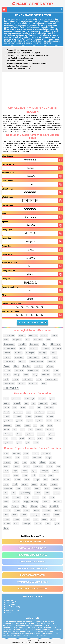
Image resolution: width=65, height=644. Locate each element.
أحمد (29, 412)
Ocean (16, 466)
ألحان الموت (49, 407)
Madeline (58, 502)
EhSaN (43, 462)
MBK (48, 340)
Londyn (36, 480)
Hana (6, 484)
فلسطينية (39, 416)
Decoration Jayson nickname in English (24, 53)
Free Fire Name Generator (32, 568)
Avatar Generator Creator (32, 582)
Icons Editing (11, 601)
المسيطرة (7, 425)
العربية (37, 640)
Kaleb (6, 453)
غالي (31, 407)
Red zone (18, 353)
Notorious (52, 362)
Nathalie (7, 480)
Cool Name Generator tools (18, 69)
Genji (6, 379)
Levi (14, 493)
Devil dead (38, 366)
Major (44, 506)
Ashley (36, 510)
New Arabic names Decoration (20, 61)
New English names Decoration (20, 58)
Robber (7, 366)
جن (42, 425)
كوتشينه (51, 412)
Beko (6, 515)
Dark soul (16, 497)
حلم (28, 442)
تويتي (50, 425)
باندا (24, 462)
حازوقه (6, 429)
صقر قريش (16, 399)
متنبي (54, 403)
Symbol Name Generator (32, 548)
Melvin (37, 493)
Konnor (36, 497)
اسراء (49, 421)
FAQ (8, 609)
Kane (26, 453)
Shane (6, 519)
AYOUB (7, 375)
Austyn (49, 458)
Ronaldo (55, 480)
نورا (30, 429)
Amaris (24, 515)
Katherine (47, 510)
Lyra (58, 466)
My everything (25, 493)
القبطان (52, 434)
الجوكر (31, 438)
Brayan (38, 488)
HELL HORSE (51, 379)
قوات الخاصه (29, 399)
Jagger (17, 480)
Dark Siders (37, 458)
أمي (33, 475)
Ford (6, 493)
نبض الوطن (8, 434)
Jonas (52, 462)
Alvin (36, 519)
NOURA (21, 384)
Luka (26, 497)
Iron (5, 506)
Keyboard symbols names (32, 555)
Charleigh (26, 524)
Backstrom (34, 344)
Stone (44, 384)
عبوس (19, 442)
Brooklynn (46, 453)
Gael (16, 524)
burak (6, 502)
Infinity (17, 375)
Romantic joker (9, 348)
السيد (36, 442)
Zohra (26, 375)
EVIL (45, 344)
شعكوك (26, 466)
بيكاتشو (49, 438)
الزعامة (7, 412)
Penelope (7, 458)
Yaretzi (42, 475)
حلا (39, 407)
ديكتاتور (19, 421)
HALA (27, 480)
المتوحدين (17, 416)
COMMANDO (9, 362)
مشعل (19, 434)
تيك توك (57, 493)
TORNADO (19, 357)
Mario (15, 515)
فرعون (6, 407)
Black (6, 340)
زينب (23, 429)
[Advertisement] (33, 89)
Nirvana (54, 484)
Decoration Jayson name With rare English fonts (28, 55)
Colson (27, 519)
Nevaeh (7, 524)
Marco (49, 466)
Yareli (6, 471)
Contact (9, 613)
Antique (22, 348)
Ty (44, 497)
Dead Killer (33, 384)
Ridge (25, 475)
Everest (15, 379)
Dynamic (46, 370)
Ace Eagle (42, 353)
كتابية (26, 458)
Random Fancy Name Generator (20, 50)
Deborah (57, 488)
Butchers (45, 348)
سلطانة (39, 429)
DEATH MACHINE (37, 362)
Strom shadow (9, 335)
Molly (51, 475)
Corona (54, 353)
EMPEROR (19, 370)
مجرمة (27, 425)
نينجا (6, 438)
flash (56, 370)
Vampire (15, 506)
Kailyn (27, 510)
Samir (44, 519)
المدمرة (39, 421)
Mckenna (16, 453)
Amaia (47, 493)
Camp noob (38, 466)
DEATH (44, 335)
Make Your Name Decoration (19, 66)
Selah (6, 497)
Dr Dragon (30, 353)
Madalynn (44, 471)
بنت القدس (8, 421)
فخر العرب (35, 515)
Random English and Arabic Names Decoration (27, 63)
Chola (16, 366)
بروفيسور (50, 429)
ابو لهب (7, 403)
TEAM (46, 357)
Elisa (53, 519)
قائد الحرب (29, 434)
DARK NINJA (9, 384)
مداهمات (41, 434)
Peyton (58, 510)
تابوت (22, 438)
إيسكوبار (17, 403)
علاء (15, 407)
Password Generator (32, 575)
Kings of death (33, 357)
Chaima (55, 335)
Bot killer (22, 362)
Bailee (35, 453)
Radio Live (10, 603)
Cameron (38, 524)
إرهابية (58, 421)
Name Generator (35, 4)
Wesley (7, 466)
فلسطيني (16, 502)
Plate (18, 488)
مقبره (52, 399)
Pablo (47, 488)
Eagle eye (33, 335)
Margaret (46, 502)
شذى (6, 399)
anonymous (17, 340)
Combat (7, 353)
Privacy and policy (13, 607)
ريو (33, 403)
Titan (24, 506)
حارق (14, 438)
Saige (15, 471)
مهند (26, 403)
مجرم (23, 407)
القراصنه (42, 399)
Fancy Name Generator (32, 542)
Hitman (22, 335)
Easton (17, 510)
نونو (15, 429)
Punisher (26, 366)
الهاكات (7, 416)
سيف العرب (8, 442)
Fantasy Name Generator (32, 589)
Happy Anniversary (31, 502)
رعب (40, 438)
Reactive (7, 370)
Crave (55, 357)
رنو (35, 425)
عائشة (34, 484)
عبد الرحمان (18, 412)
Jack (46, 480)
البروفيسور (43, 403)
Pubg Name (11, 605)
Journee (25, 484)
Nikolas (55, 471)
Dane (6, 528)
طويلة (34, 471)
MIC (28, 340)
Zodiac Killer (28, 379)
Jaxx (17, 462)
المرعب (7, 475)
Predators (34, 348)
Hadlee (56, 515)
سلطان (28, 416)
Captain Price (33, 370)
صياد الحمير (39, 412)
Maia (18, 458)
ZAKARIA (45, 375)
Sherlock (57, 375)
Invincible (22, 344)
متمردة (29, 421)
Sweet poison (9, 344)
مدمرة (18, 425)
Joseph (28, 488)
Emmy (44, 484)
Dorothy (7, 510)
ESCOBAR (54, 506)
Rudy (48, 524)
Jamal (52, 497)
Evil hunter (38, 340)
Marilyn (24, 471)
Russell (46, 515)
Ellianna (34, 506)
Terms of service (12, 611)
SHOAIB (7, 357)
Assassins (57, 348)
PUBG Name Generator (32, 562)
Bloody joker (56, 344)
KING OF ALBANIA (11, 388)
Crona (39, 379)
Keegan (16, 519)
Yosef (15, 484)
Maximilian (8, 488)
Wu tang (50, 366)
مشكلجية (50, 416)
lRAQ (35, 375)
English (29, 640)
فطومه (33, 462)
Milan (16, 475)
